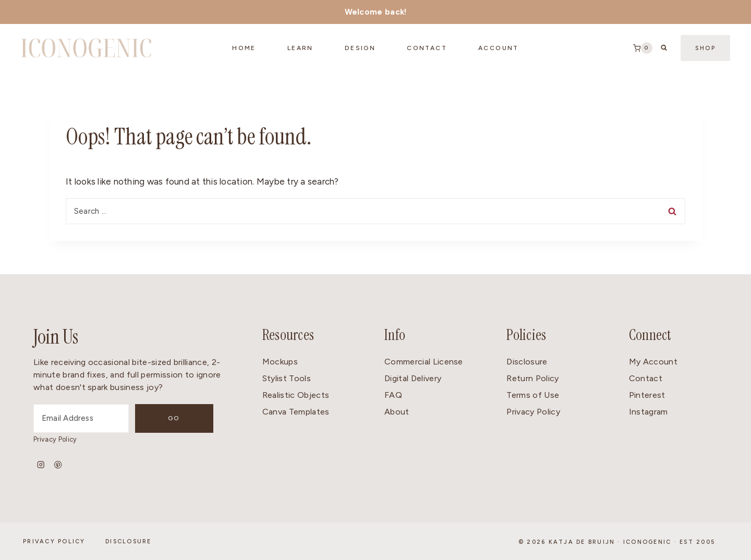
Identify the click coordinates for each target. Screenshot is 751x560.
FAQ (393, 395)
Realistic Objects (296, 395)
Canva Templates (296, 412)
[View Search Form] (664, 48)
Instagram (649, 412)
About (397, 412)
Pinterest (647, 395)
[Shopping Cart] (643, 48)
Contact (646, 378)
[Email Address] (94, 418)
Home (244, 48)
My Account (653, 362)
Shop (705, 48)
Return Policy (532, 378)
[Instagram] (41, 465)
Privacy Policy (55, 439)
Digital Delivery (413, 378)
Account (499, 48)
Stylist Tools (287, 378)
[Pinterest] (58, 465)
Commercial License (424, 362)
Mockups (280, 362)
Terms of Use (533, 395)
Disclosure (527, 362)
